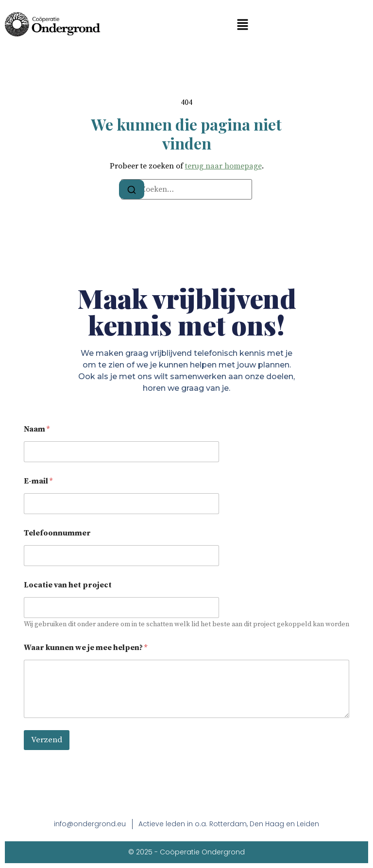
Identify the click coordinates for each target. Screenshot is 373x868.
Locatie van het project (68, 585)
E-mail (38, 481)
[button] (242, 24)
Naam (37, 429)
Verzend (47, 740)
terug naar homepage (223, 166)
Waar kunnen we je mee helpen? (85, 648)
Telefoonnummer (57, 533)
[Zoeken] (132, 189)
